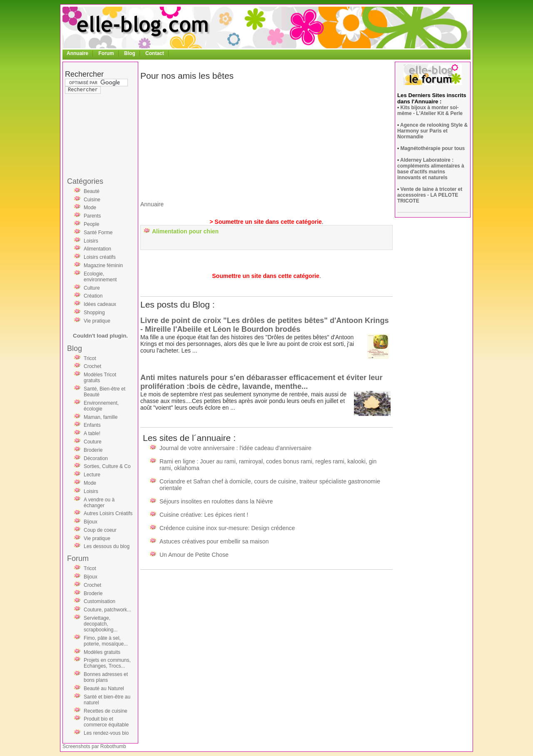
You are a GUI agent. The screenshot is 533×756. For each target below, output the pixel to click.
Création (93, 296)
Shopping (94, 313)
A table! (92, 433)
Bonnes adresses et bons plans (106, 677)
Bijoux (91, 522)
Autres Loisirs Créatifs (108, 513)
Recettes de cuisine (106, 711)
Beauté (92, 191)
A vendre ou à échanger (99, 503)
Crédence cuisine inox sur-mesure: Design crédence (227, 528)
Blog (130, 53)
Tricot (90, 358)
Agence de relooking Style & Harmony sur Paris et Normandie (432, 131)
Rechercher (84, 74)
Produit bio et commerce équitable (106, 722)
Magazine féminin (103, 265)
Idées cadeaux (100, 304)
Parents (92, 216)
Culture (92, 288)
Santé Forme (98, 233)
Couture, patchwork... (107, 610)
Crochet (92, 366)
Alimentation (97, 249)
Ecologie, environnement (100, 277)
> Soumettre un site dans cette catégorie (266, 222)
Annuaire (77, 53)
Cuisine (92, 200)
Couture (93, 442)
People (91, 224)
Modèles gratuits (102, 652)
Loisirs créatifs (100, 257)
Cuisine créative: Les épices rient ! (204, 515)
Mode (90, 208)
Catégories (85, 181)
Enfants (92, 425)
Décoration (96, 458)
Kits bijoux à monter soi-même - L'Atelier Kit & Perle (430, 110)
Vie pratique (97, 321)
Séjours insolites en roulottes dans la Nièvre (216, 501)
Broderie (93, 450)
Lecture (92, 475)
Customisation (100, 601)
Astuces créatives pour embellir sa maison (214, 541)
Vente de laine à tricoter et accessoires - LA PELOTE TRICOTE (430, 195)
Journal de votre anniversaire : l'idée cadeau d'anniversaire (235, 448)
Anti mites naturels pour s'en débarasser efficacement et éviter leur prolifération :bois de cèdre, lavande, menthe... (262, 382)
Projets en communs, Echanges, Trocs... (107, 663)
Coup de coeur (100, 530)
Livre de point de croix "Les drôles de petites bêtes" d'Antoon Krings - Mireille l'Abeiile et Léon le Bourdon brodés (265, 325)
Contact (155, 53)
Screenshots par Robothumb (94, 746)
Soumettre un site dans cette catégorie (266, 276)
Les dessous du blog (107, 546)
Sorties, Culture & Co (107, 466)
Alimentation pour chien (185, 231)
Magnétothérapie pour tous (433, 148)
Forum (106, 53)
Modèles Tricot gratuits (100, 378)
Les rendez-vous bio (106, 733)
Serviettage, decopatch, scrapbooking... (101, 624)
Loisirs (91, 241)
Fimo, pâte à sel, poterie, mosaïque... (106, 641)
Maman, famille (101, 417)
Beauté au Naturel (104, 688)
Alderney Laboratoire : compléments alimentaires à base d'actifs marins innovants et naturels (431, 169)
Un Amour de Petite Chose (194, 555)
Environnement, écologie (101, 406)
